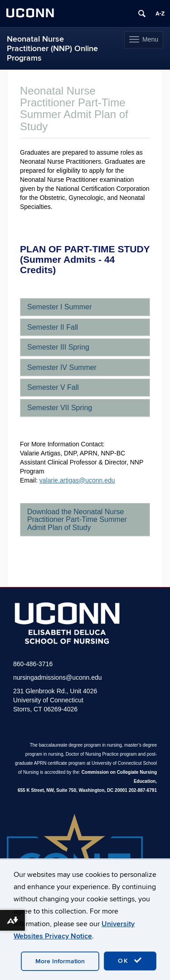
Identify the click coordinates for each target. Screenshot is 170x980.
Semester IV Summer (62, 367)
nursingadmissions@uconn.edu (58, 677)
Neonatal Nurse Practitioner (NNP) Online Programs (52, 49)
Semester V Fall (53, 387)
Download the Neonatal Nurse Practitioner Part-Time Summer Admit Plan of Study (77, 520)
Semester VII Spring (60, 408)
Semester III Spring (58, 347)
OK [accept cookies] (130, 961)
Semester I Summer (59, 307)
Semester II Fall (53, 327)
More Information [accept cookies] (60, 961)
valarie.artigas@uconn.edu (77, 480)
